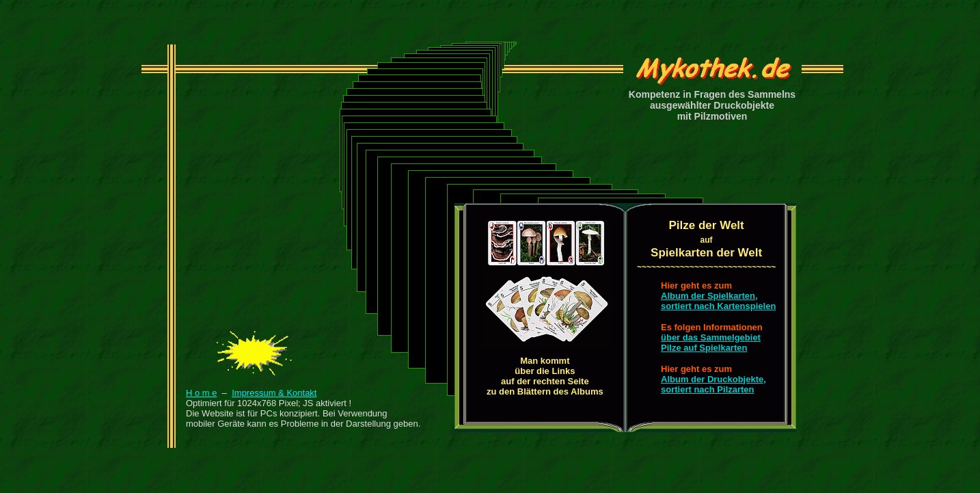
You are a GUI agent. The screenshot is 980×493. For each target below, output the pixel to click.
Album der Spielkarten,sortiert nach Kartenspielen (718, 301)
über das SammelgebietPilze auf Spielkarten (711, 343)
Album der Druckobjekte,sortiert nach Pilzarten (713, 384)
